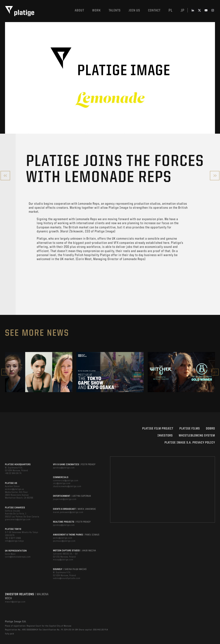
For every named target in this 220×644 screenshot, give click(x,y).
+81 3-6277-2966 (13, 538)
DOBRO (210, 429)
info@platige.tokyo (14, 541)
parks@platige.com (63, 538)
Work (96, 11)
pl (171, 11)
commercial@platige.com (66, 481)
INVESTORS (165, 436)
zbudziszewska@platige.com (67, 486)
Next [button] (215, 372)
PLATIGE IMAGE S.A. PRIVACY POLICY (190, 443)
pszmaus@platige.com (64, 541)
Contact (154, 11)
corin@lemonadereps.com (18, 557)
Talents (115, 11)
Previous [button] (5, 372)
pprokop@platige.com (64, 468)
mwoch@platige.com (15, 602)
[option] (39, 372)
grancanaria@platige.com (18, 520)
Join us (134, 11)
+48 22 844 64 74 (13, 473)
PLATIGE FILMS (190, 429)
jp (183, 11)
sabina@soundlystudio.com (67, 578)
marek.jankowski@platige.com (68, 512)
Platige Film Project (158, 429)
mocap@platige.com (63, 560)
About (79, 11)
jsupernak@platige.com (65, 499)
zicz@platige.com (62, 483)
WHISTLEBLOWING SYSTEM (197, 436)
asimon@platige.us (15, 489)
